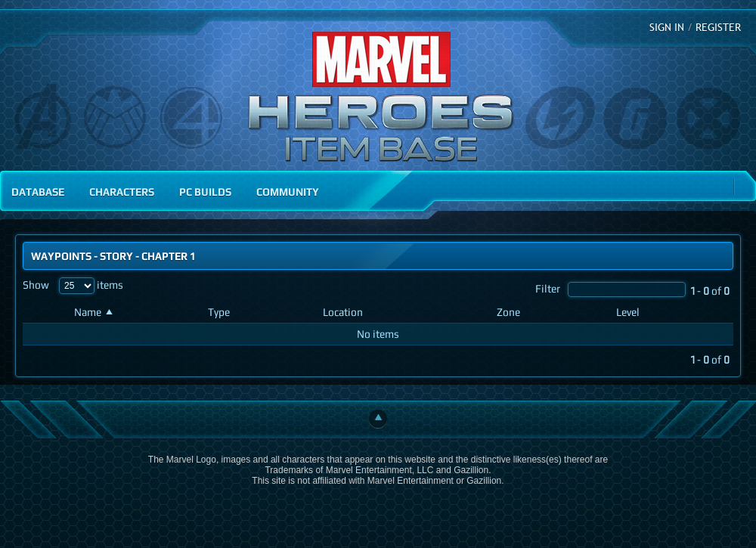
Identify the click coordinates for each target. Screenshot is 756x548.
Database (38, 192)
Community (288, 192)
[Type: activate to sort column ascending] (259, 313)
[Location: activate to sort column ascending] (404, 313)
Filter (610, 288)
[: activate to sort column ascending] (45, 313)
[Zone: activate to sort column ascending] (550, 313)
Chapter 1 (169, 256)
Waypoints (61, 256)
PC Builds (205, 192)
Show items (73, 285)
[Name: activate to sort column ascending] (135, 313)
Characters (122, 192)
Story (116, 256)
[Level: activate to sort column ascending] (672, 313)
